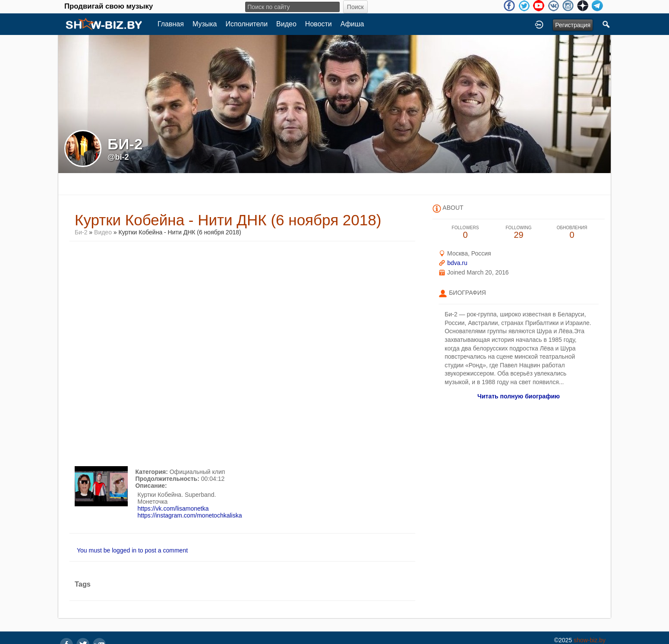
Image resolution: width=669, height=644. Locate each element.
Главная (171, 24)
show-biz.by (590, 640)
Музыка (205, 24)
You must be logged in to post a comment (132, 550)
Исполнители (247, 24)
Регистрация (573, 25)
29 (519, 232)
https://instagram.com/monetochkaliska (189, 515)
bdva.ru (457, 263)
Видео (286, 24)
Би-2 (81, 232)
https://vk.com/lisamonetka (173, 508)
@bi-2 (118, 157)
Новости (319, 24)
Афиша (352, 24)
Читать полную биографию (519, 396)
